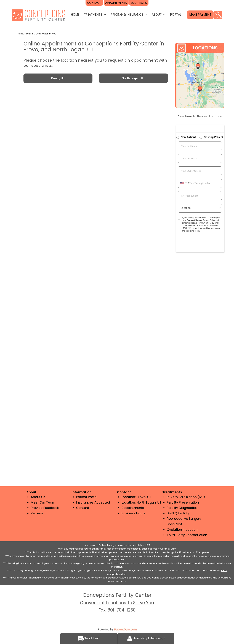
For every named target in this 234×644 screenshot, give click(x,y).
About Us (38, 497)
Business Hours (133, 513)
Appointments (133, 508)
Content (83, 508)
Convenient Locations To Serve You (117, 603)
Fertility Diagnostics (182, 508)
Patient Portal (87, 497)
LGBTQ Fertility (178, 513)
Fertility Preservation (183, 502)
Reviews (37, 513)
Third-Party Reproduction (187, 535)
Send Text (89, 638)
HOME (75, 15)
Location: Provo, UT (136, 497)
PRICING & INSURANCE (127, 15)
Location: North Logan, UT (141, 502)
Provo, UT (58, 78)
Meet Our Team (43, 502)
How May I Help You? (146, 638)
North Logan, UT (133, 78)
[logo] (38, 15)
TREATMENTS (93, 15)
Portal (176, 15)
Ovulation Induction (182, 530)
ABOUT (157, 15)
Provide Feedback (45, 508)
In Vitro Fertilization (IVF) (186, 497)
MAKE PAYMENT (200, 15)
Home (21, 34)
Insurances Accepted (93, 502)
